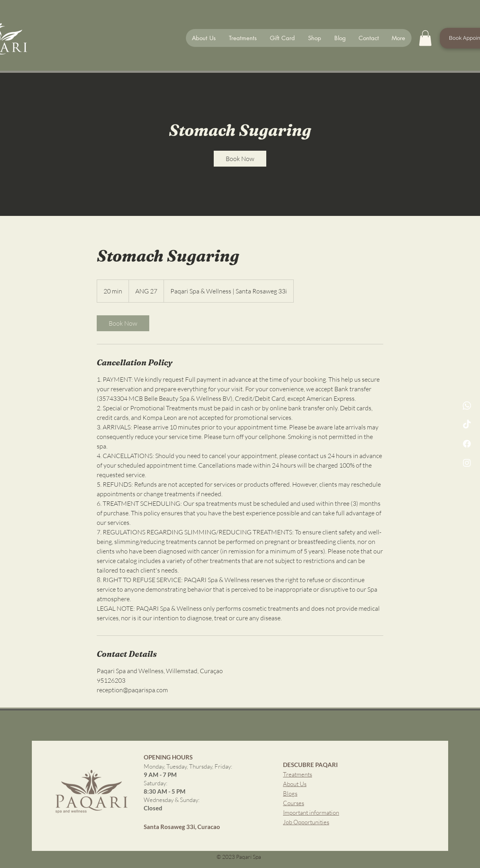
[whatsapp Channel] (467, 406)
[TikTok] (467, 425)
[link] (240, 159)
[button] (425, 38)
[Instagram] (467, 463)
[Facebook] (467, 444)
